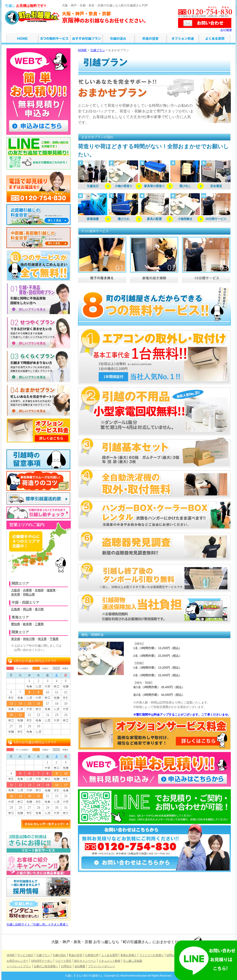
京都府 (39, 590)
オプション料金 (183, 38)
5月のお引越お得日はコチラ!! (35, 742)
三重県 (39, 624)
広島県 (16, 609)
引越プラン (86, 38)
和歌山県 (29, 595)
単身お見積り (128, 955)
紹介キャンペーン (85, 961)
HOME (22, 38)
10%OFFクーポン (42, 961)
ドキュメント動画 (109, 961)
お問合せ (66, 966)
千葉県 (54, 639)
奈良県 (16, 595)
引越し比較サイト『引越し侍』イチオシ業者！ (38, 923)
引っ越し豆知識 (133, 961)
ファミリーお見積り (152, 955)
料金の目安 (151, 38)
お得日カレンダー (18, 961)
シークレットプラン (19, 966)
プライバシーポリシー (102, 966)
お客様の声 (92, 955)
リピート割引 (63, 961)
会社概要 (226, 30)
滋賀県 (51, 590)
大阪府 (16, 590)
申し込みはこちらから (194, 779)
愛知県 (16, 624)
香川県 (39, 609)
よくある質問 (215, 38)
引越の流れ (118, 38)
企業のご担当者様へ (46, 966)
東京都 (16, 639)
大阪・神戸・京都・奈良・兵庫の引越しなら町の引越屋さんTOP (105, 5)
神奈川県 (29, 639)
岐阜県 (27, 624)
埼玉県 (42, 639)
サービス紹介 (54, 38)
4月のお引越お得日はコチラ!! (35, 661)
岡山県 (27, 609)
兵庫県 (27, 590)
